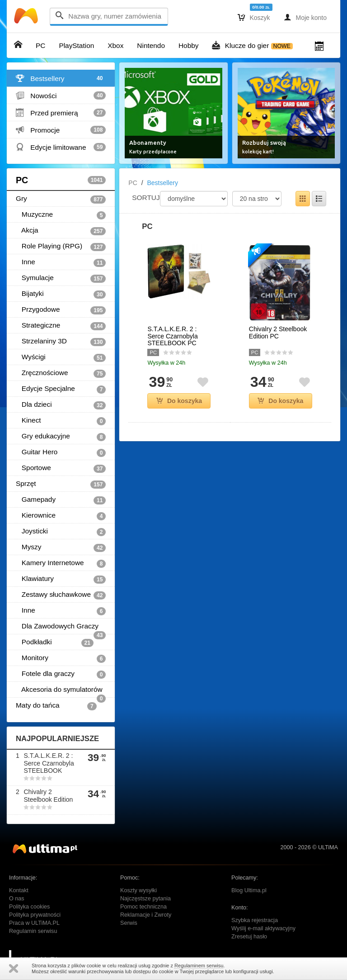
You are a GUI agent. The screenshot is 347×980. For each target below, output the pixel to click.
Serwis (129, 923)
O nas (17, 899)
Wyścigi (61, 357)
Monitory (61, 658)
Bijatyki (61, 294)
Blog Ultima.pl (249, 890)
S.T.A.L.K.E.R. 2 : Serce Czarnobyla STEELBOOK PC (172, 336)
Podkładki (55, 642)
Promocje (61, 130)
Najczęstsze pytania (145, 899)
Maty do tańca (56, 706)
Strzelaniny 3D (61, 342)
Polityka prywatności (35, 915)
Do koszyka (179, 401)
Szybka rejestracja (255, 920)
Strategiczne (61, 326)
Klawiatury (61, 579)
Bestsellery (61, 78)
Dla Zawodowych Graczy (61, 628)
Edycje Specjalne (61, 389)
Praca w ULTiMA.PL (34, 923)
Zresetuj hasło (249, 937)
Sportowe (61, 468)
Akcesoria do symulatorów (61, 692)
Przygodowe (61, 310)
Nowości (61, 95)
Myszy (61, 547)
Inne (61, 262)
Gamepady (61, 500)
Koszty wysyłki (138, 890)
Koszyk (254, 17)
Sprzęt (61, 484)
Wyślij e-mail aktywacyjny (263, 928)
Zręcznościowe (61, 373)
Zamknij (14, 968)
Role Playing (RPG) (61, 247)
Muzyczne (61, 215)
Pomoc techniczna (143, 907)
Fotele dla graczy (61, 674)
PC (61, 180)
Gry (61, 199)
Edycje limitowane (61, 147)
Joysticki (61, 532)
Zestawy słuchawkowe (61, 595)
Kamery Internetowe (61, 563)
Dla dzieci (61, 405)
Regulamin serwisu (33, 931)
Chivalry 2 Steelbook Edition (48, 796)
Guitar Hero (61, 452)
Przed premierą (61, 113)
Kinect (61, 421)
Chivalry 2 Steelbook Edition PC (278, 333)
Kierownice (61, 516)
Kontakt (19, 890)
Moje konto (305, 17)
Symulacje (61, 278)
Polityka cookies (29, 907)
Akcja (61, 231)
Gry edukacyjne (61, 437)
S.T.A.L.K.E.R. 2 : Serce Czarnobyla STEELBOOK (49, 763)
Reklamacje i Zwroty (146, 915)
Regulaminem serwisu (199, 966)
